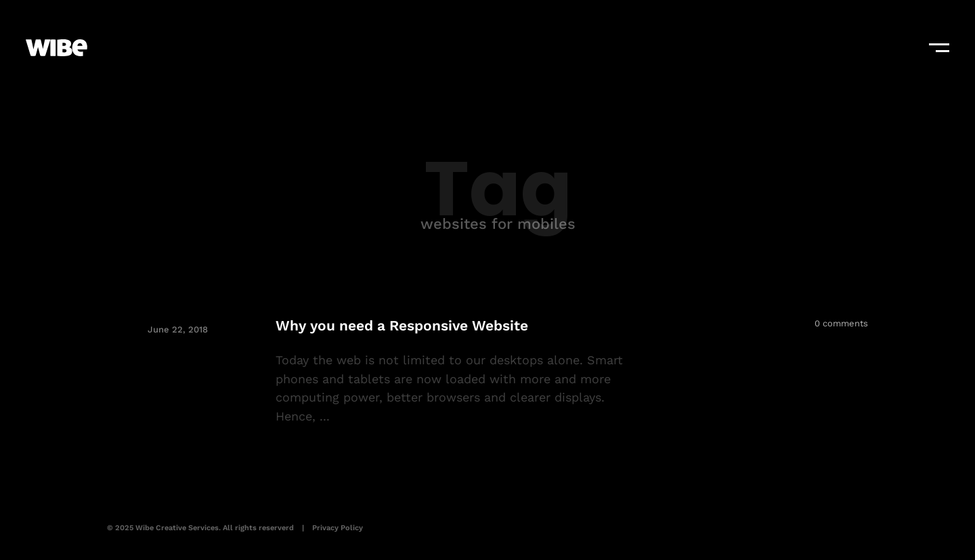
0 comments (841, 323)
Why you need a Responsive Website (402, 325)
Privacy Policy (338, 528)
